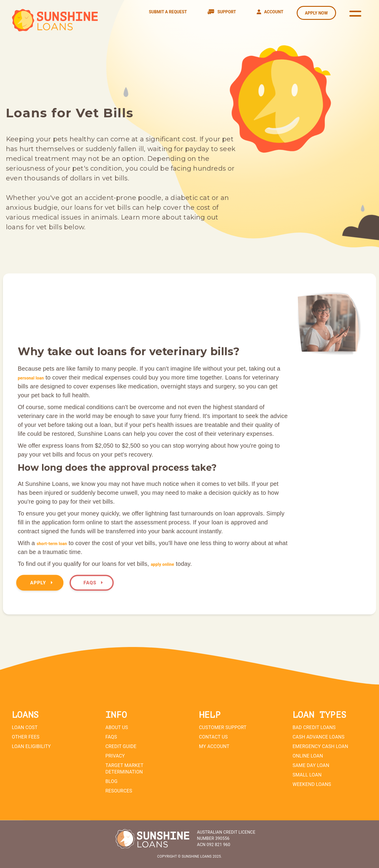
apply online (162, 564)
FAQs (93, 583)
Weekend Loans (312, 784)
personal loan (31, 378)
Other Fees (26, 737)
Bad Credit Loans (314, 727)
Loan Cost (25, 727)
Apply (41, 583)
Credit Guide (121, 746)
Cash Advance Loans (318, 737)
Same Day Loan (311, 765)
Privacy (115, 756)
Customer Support (223, 727)
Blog (111, 781)
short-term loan (52, 544)
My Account (214, 746)
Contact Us (213, 737)
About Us (117, 727)
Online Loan (308, 756)
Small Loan (307, 775)
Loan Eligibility (31, 746)
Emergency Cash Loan (320, 746)
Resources (119, 791)
